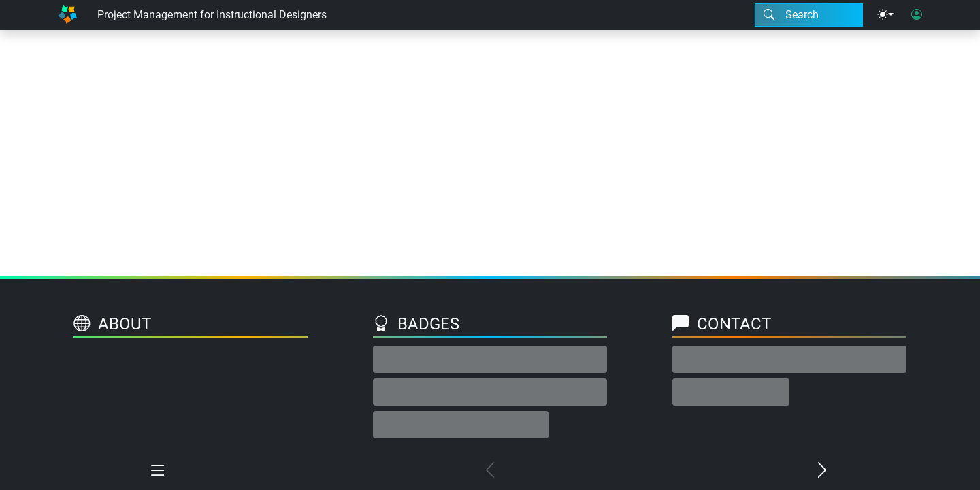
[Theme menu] (885, 15)
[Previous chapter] (490, 471)
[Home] (67, 15)
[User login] (917, 15)
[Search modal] (809, 15)
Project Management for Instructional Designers (212, 15)
